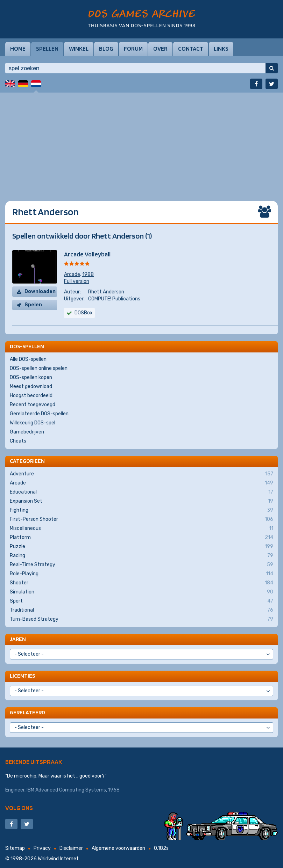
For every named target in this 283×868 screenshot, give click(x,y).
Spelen (33, 305)
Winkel (79, 49)
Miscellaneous (141, 528)
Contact (191, 49)
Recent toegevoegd (33, 405)
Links (221, 49)
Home (18, 49)
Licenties (22, 676)
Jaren (18, 639)
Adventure (141, 474)
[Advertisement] (141, 141)
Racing (141, 556)
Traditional (141, 610)
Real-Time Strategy (141, 565)
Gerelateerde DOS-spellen (39, 414)
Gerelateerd (27, 712)
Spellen (47, 49)
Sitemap (15, 848)
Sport (141, 601)
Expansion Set (141, 501)
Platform (141, 538)
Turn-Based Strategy (141, 619)
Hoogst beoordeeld (31, 396)
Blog (106, 49)
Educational (141, 492)
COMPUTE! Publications (114, 299)
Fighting (141, 510)
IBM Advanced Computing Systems (66, 790)
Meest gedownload (31, 386)
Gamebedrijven (27, 432)
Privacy (42, 848)
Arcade (72, 274)
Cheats (18, 441)
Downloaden (40, 291)
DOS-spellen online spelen (39, 368)
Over (160, 49)
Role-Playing (141, 574)
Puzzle (141, 547)
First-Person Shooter (141, 519)
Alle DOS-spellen (28, 359)
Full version (77, 281)
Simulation (141, 592)
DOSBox (84, 313)
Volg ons (19, 808)
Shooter (141, 583)
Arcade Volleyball (87, 254)
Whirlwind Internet (58, 859)
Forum (133, 49)
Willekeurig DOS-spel (33, 423)
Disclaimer (71, 848)
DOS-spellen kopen (31, 377)
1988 (88, 274)
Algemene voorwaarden (118, 848)
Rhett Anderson (106, 292)
